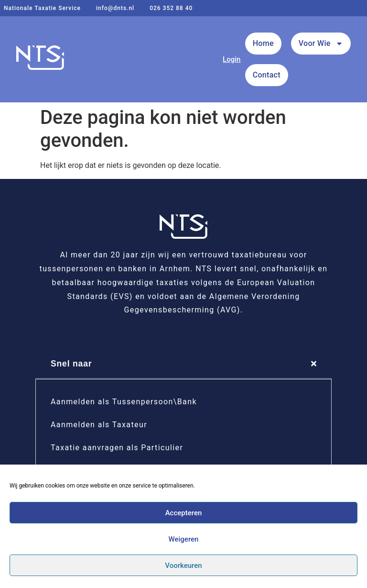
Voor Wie (321, 44)
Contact (267, 75)
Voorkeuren (183, 566)
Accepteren (184, 513)
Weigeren (184, 539)
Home (263, 43)
